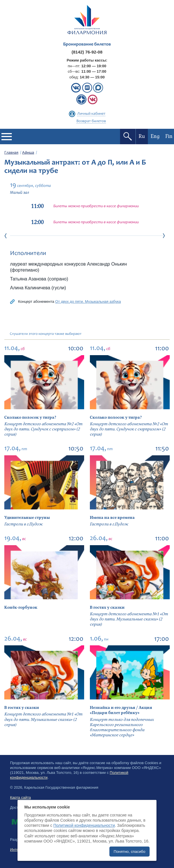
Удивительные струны (27, 518)
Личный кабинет (91, 114)
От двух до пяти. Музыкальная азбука (88, 301)
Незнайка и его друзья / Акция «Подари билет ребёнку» (121, 710)
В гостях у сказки (107, 607)
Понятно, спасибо (129, 852)
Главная (11, 153)
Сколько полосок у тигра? (30, 417)
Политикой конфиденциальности (84, 825)
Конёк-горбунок (21, 607)
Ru (142, 136)
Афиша (28, 153)
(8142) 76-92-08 (87, 52)
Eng (155, 136)
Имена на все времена (112, 518)
